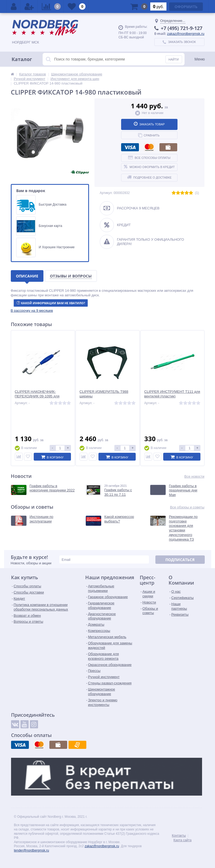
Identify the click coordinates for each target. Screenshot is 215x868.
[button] (32, 311)
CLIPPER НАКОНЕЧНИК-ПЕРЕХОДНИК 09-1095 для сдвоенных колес (37, 396)
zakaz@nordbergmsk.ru (186, 34)
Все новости (194, 476)
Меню (200, 59)
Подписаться (180, 560)
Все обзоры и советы (187, 507)
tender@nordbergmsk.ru (32, 850)
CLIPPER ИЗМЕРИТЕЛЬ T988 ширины (104, 394)
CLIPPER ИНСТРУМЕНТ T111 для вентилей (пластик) (172, 394)
